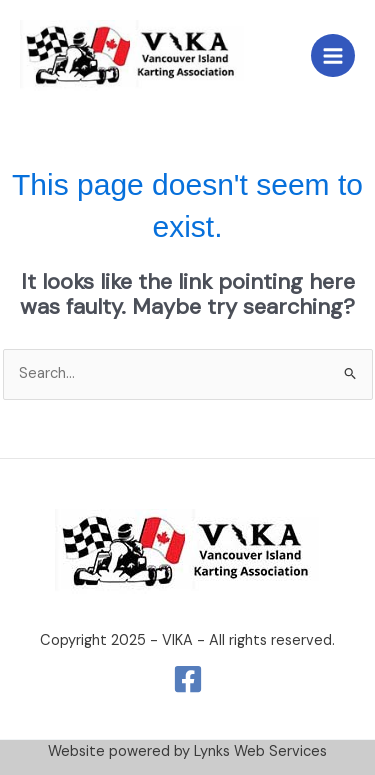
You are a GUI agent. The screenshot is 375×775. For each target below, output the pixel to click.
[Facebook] (188, 679)
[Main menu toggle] (333, 56)
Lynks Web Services (260, 751)
